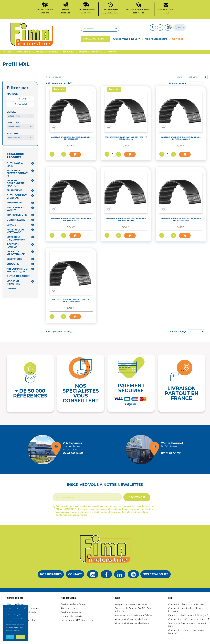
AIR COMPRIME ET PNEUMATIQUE (18, 276)
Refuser (10, 637)
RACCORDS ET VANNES (15, 215)
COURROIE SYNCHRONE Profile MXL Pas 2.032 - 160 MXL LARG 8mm (71, 306)
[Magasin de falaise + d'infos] (43, 455)
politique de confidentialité (136, 515)
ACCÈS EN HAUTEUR (13, 251)
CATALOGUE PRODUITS (15, 161)
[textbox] (20, 121)
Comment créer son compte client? (187, 610)
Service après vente (71, 618)
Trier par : (181, 82)
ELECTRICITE (14, 265)
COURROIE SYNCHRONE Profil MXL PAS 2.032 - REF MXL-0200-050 (71, 225)
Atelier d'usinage (70, 614)
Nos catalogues (156, 580)
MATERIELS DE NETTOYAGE (15, 237)
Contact (75, 580)
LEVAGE (11, 230)
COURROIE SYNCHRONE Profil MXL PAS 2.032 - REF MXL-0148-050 (126, 225)
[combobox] (20, 121)
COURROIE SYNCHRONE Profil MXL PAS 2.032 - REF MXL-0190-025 (181, 225)
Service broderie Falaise (73, 610)
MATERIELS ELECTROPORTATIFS (17, 179)
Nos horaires (51, 580)
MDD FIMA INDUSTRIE (13, 288)
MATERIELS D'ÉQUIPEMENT (16, 244)
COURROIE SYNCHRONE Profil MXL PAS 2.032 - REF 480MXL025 (71, 144)
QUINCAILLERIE (16, 225)
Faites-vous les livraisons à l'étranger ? (188, 621)
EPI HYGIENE (14, 196)
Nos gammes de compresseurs (131, 610)
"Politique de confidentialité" (13, 630)
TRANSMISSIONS (17, 220)
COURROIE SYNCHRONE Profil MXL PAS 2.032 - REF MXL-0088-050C (181, 144)
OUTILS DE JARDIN (18, 282)
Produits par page (178, 89)
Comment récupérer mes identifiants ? (189, 625)
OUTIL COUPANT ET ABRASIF (17, 202)
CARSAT (11, 294)
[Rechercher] (73, 33)
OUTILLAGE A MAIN (15, 170)
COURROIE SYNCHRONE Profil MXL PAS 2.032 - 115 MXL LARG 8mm (126, 144)
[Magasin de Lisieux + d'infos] (142, 455)
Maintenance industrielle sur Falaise (133, 621)
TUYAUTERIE (14, 208)
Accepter (21, 637)
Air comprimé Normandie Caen (131, 625)
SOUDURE (13, 269)
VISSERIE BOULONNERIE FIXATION (16, 189)
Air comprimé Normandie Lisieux (132, 629)
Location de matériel (72, 622)
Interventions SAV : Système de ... (78, 626)
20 (191, 89)
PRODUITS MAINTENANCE (16, 258)
